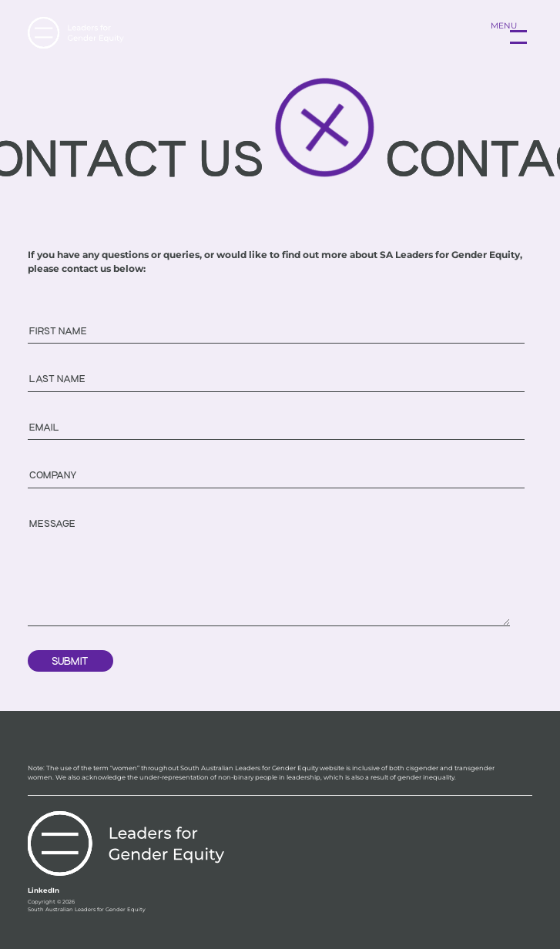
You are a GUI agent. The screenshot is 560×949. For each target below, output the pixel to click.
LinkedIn (44, 890)
